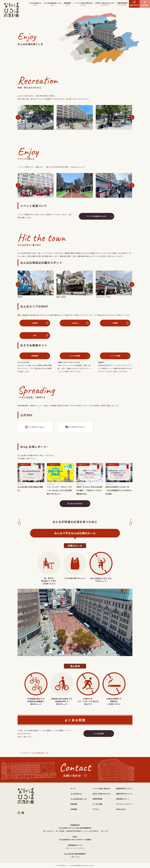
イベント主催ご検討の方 (102, 788)
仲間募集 (74, 809)
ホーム (73, 788)
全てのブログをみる (75, 506)
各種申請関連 (97, 799)
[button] (18, 120)
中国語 (115, 326)
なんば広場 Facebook (75, 430)
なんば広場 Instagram (35, 430)
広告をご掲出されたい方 (102, 794)
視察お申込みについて (124, 794)
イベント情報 (115, 358)
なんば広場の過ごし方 (79, 799)
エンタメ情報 (75, 358)
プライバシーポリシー (124, 804)
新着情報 (74, 804)
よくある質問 (99, 736)
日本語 (35, 326)
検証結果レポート (123, 799)
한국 (35, 338)
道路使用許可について (124, 788)
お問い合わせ (121, 809)
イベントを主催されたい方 (96, 219)
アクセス (96, 809)
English (75, 326)
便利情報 (35, 358)
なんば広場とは (76, 794)
